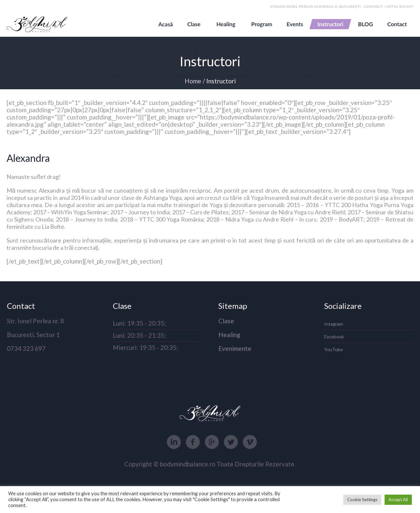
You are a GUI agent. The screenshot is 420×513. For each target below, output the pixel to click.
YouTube (334, 349)
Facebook (334, 337)
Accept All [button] (398, 500)
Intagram (334, 324)
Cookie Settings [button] (362, 500)
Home (193, 81)
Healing (229, 335)
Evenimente (235, 348)
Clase (226, 321)
